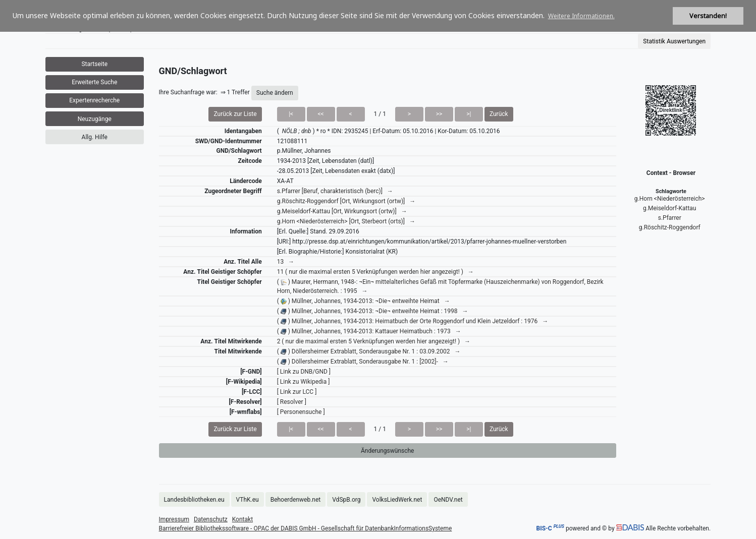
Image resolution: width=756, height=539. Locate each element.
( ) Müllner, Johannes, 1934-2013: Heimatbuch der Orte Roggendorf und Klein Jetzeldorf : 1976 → (413, 321)
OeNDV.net (448, 500)
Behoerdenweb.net (296, 500)
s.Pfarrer (670, 218)
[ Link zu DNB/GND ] (304, 372)
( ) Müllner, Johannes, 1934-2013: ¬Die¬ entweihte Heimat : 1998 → (373, 311)
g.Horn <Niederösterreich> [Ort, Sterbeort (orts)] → (346, 221)
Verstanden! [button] (708, 16)
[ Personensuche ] (301, 412)
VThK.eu (248, 500)
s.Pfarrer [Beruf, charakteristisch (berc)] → (335, 191)
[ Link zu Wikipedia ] (304, 382)
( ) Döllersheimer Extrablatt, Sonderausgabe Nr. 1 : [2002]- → (363, 362)
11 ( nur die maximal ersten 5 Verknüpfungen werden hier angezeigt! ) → (375, 272)
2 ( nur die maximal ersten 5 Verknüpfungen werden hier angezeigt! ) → (374, 341)
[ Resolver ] (292, 402)
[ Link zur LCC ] (297, 392)
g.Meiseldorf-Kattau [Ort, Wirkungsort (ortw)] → (342, 211)
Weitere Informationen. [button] (581, 16)
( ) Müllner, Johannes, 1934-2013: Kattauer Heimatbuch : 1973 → (369, 331)
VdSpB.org (346, 500)
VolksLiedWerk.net (397, 500)
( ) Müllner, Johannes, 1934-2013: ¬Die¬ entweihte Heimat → (364, 301)
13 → (286, 262)
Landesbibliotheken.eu (194, 500)
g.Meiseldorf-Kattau (669, 208)
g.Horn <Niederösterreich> (670, 199)
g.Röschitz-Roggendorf (670, 227)
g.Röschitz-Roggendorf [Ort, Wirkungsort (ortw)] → (346, 201)
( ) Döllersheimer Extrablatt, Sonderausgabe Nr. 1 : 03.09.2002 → (369, 351)
